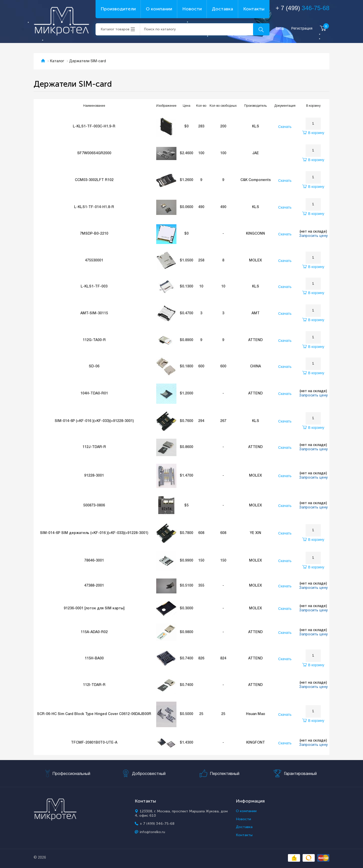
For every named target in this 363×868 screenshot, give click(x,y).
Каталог (57, 61)
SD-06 (94, 366)
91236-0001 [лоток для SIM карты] (94, 608)
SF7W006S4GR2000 (94, 153)
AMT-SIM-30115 (94, 313)
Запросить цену (313, 236)
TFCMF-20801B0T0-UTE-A (94, 743)
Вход (280, 28)
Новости (192, 9)
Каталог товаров (115, 29)
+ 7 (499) (302, 8)
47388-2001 (94, 586)
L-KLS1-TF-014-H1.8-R (94, 207)
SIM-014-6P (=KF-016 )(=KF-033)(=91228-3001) (94, 421)
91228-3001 (94, 476)
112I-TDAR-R (94, 685)
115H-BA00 (94, 659)
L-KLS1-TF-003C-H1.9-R (94, 127)
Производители (118, 9)
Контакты (254, 9)
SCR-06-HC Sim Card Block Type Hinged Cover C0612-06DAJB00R (94, 714)
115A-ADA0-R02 (94, 632)
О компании (159, 9)
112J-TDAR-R (94, 447)
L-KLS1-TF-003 (94, 287)
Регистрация (302, 28)
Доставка (222, 9)
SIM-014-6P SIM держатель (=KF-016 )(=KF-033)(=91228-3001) (94, 533)
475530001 (94, 261)
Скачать (285, 127)
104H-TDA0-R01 (94, 394)
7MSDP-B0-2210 (94, 234)
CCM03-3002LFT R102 (94, 180)
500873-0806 (94, 506)
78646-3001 (94, 561)
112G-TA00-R (94, 340)
